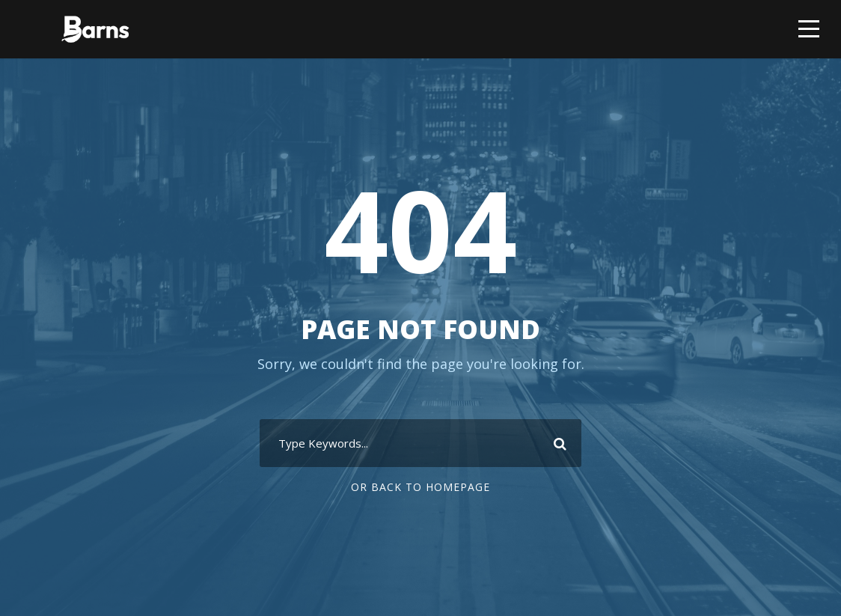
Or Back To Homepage (420, 487)
